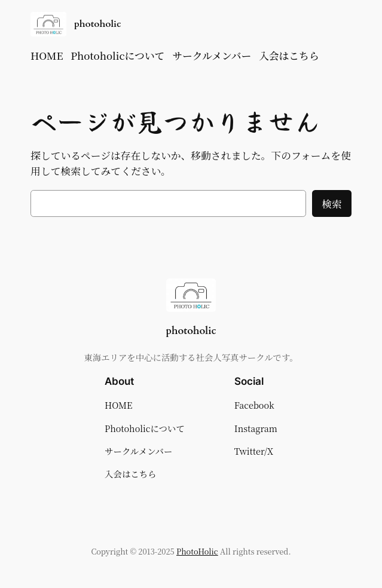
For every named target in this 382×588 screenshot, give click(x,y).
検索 (332, 204)
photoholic (98, 24)
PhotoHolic (197, 551)
